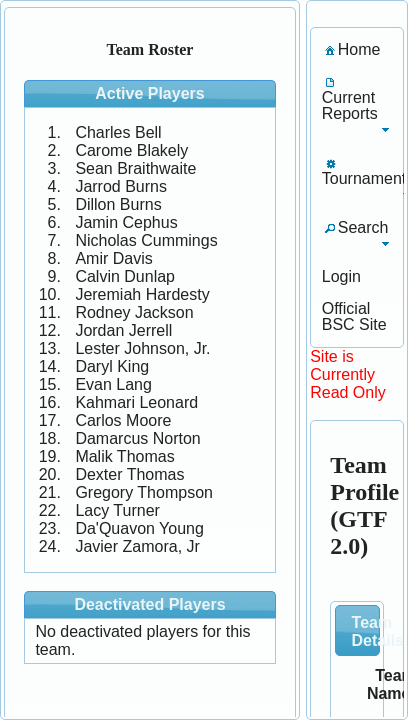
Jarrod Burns (121, 186)
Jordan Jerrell (123, 330)
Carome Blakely (131, 150)
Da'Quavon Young (139, 528)
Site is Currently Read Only (348, 374)
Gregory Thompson (144, 492)
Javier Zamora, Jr (137, 546)
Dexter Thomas (129, 474)
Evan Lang (113, 384)
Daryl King (112, 366)
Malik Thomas (124, 456)
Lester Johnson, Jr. (142, 348)
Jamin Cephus (126, 222)
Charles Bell (118, 132)
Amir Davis (113, 258)
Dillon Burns (118, 204)
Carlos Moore (123, 420)
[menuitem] (351, 49)
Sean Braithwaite (135, 168)
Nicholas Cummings (146, 240)
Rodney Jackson (134, 312)
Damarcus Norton (137, 438)
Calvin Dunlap (125, 276)
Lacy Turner (117, 510)
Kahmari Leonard (136, 402)
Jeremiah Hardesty (142, 294)
